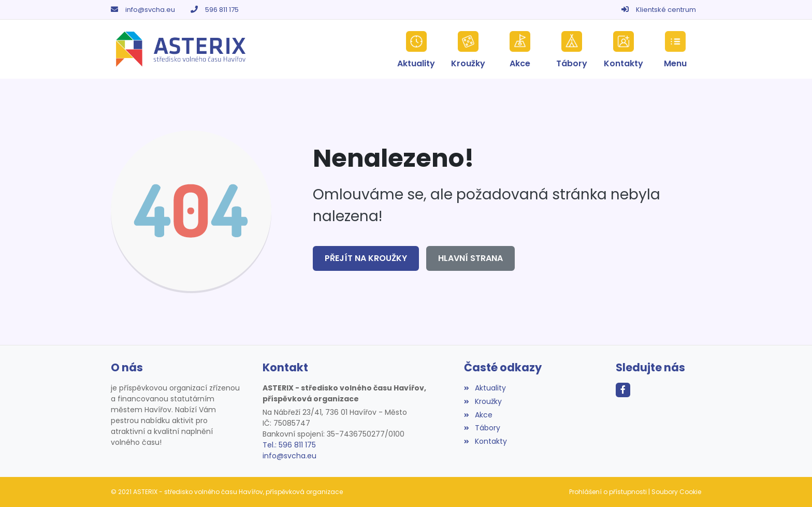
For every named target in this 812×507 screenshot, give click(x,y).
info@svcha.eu (150, 10)
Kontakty (485, 441)
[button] (675, 49)
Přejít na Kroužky (366, 258)
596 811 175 (222, 10)
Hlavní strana (470, 258)
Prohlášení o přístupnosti (608, 492)
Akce (478, 415)
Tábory (482, 428)
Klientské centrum (666, 10)
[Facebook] (623, 390)
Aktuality (485, 388)
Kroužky (483, 401)
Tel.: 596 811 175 (289, 445)
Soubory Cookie (676, 492)
